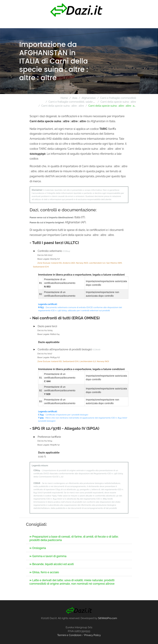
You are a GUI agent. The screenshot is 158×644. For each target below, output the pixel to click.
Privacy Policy (92, 635)
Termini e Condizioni (69, 635)
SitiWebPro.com (108, 618)
